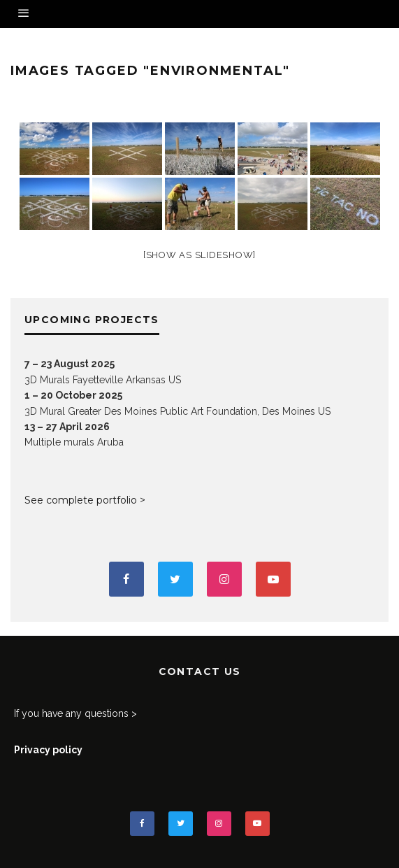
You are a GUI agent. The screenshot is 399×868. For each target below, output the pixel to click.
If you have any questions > (75, 713)
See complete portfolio (81, 500)
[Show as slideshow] (199, 255)
